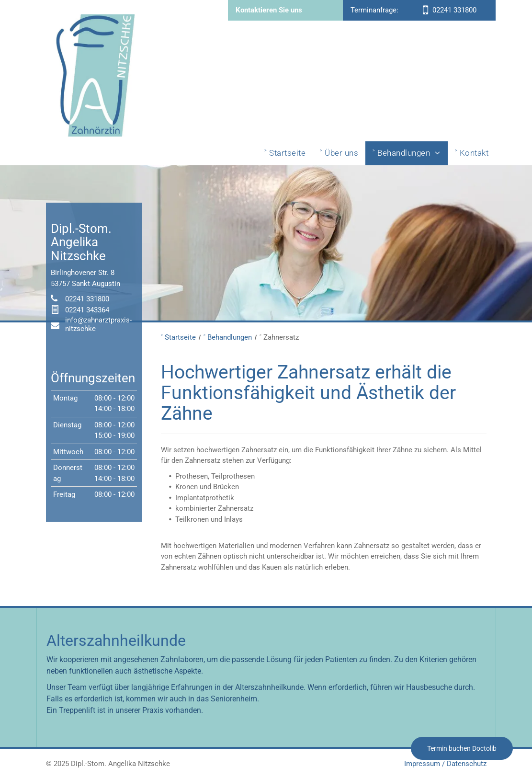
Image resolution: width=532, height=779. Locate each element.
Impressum (422, 764)
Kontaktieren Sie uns (269, 10)
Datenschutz (467, 764)
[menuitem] (285, 153)
